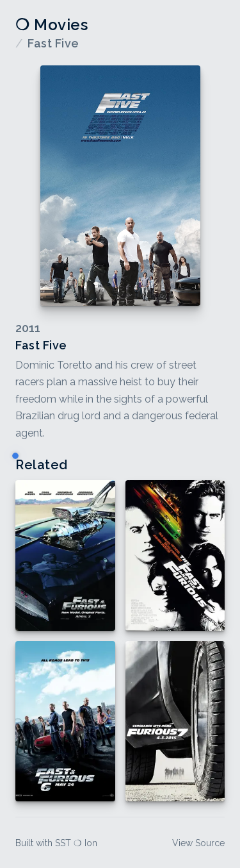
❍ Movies (52, 25)
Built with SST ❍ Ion (56, 843)
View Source (198, 843)
